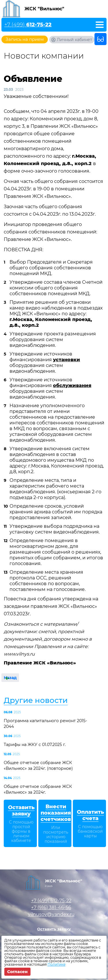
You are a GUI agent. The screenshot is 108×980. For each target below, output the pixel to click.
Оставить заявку (54, 929)
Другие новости (36, 700)
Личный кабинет (74, 40)
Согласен (17, 972)
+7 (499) (28, 25)
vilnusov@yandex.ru (51, 914)
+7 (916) (51, 907)
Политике (56, 964)
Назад (10, 678)
